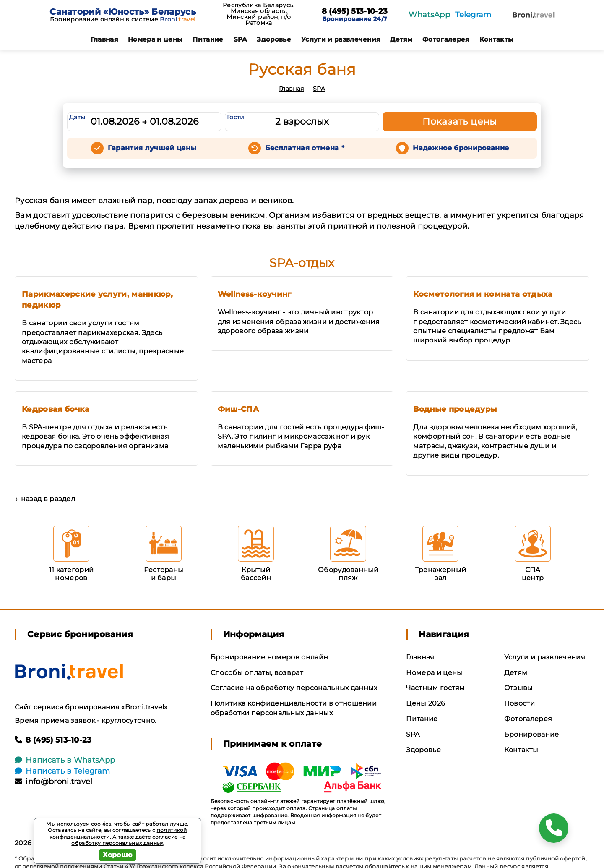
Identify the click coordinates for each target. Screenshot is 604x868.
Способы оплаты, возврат (257, 673)
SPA (240, 39)
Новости (519, 703)
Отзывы (519, 688)
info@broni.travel (54, 782)
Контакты (497, 39)
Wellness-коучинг (255, 294)
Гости (236, 117)
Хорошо (118, 855)
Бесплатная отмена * (305, 148)
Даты (77, 117)
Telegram (473, 15)
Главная (104, 39)
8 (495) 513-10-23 (355, 12)
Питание (208, 39)
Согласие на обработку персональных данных (294, 688)
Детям (401, 39)
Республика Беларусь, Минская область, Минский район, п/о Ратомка (259, 14)
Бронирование (532, 734)
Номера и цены (155, 39)
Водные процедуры (455, 409)
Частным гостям (435, 688)
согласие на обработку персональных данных (128, 840)
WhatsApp (429, 15)
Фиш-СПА (238, 409)
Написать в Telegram (62, 771)
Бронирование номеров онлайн (269, 657)
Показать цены (460, 122)
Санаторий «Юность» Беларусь (123, 12)
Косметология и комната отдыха (483, 294)
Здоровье (274, 39)
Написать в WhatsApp (65, 760)
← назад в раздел (45, 499)
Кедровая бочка (56, 409)
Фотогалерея (446, 39)
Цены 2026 (426, 703)
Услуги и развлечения (341, 39)
